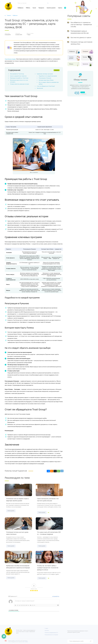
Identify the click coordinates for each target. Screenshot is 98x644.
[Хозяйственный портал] (8, 6)
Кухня (34, 8)
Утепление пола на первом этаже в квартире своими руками (17, 500)
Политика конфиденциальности (51, 633)
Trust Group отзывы (10, 59)
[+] (34, 605)
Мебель (28, 8)
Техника (86, 57)
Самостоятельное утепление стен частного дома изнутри (48, 500)
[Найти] (48, 4)
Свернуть (57, 70)
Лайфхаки (20, 8)
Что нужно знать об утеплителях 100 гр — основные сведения (49, 533)
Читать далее (11, 511)
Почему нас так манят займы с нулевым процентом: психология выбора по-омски (48, 568)
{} (32, 605)
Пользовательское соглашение (51, 635)
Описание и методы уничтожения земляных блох (81, 43)
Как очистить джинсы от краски (81, 37)
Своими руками (51, 8)
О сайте (46, 628)
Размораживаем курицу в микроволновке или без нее (80, 32)
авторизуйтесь (56, 596)
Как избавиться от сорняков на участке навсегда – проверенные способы (81, 25)
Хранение (86, 64)
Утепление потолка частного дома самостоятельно (17, 533)
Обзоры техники (80, 80)
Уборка (72, 64)
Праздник (41, 8)
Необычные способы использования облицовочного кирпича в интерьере (18, 567)
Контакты (47, 631)
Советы (60, 8)
